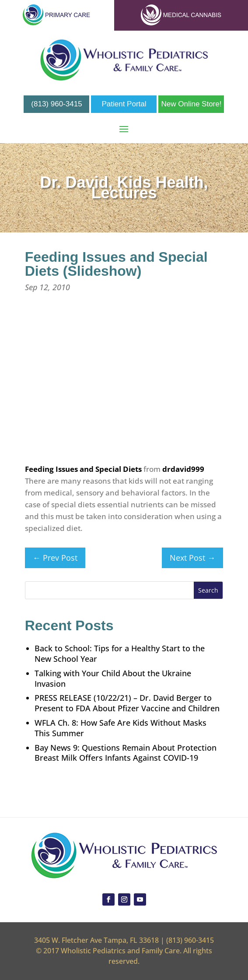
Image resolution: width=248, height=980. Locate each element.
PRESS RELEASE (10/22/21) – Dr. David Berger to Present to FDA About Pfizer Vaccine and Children (127, 703)
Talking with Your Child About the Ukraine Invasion (113, 678)
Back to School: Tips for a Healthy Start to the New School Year (120, 653)
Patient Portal (124, 104)
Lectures (124, 193)
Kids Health (161, 182)
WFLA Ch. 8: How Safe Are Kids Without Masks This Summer (121, 728)
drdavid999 (183, 469)
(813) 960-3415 (56, 104)
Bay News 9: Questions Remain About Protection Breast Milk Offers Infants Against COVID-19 (126, 753)
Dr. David (74, 182)
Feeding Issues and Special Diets (83, 469)
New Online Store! (192, 104)
